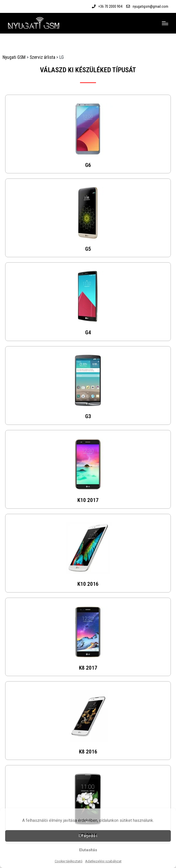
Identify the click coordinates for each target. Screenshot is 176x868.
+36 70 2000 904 (110, 6)
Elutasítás (88, 850)
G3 (88, 416)
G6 (88, 165)
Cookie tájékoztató (69, 861)
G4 (88, 332)
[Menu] (165, 23)
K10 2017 (88, 500)
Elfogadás (88, 836)
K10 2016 (88, 584)
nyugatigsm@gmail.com (150, 6)
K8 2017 (88, 668)
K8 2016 (88, 752)
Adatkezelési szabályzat (103, 861)
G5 (88, 249)
